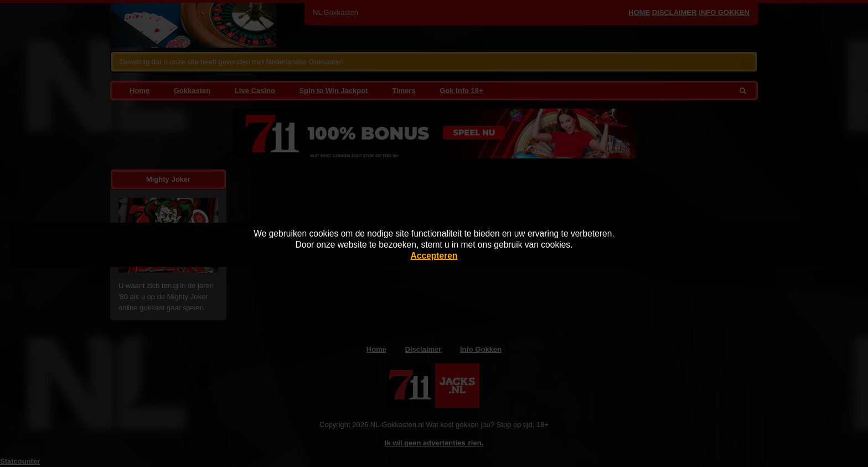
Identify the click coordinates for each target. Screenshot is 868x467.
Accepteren (434, 256)
